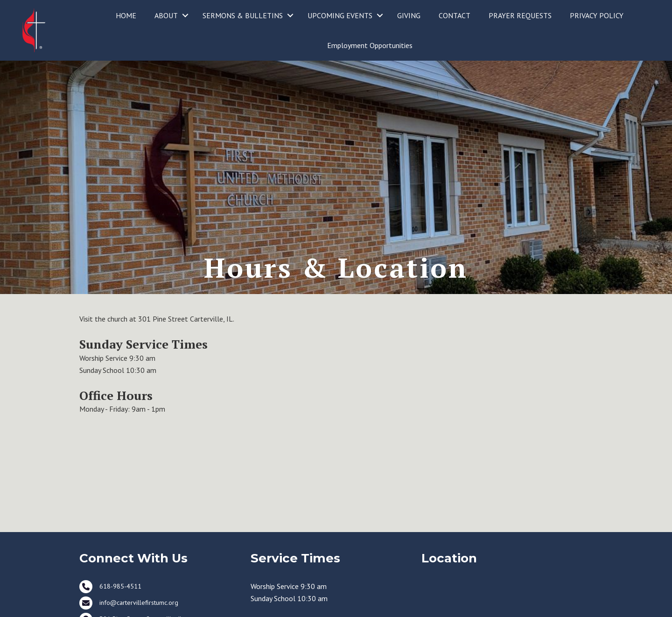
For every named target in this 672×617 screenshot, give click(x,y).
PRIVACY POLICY (597, 15)
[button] (185, 15)
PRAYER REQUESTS (520, 15)
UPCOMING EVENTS (340, 15)
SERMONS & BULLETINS (243, 15)
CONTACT (455, 15)
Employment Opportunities (370, 45)
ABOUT (166, 15)
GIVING (409, 15)
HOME (126, 15)
